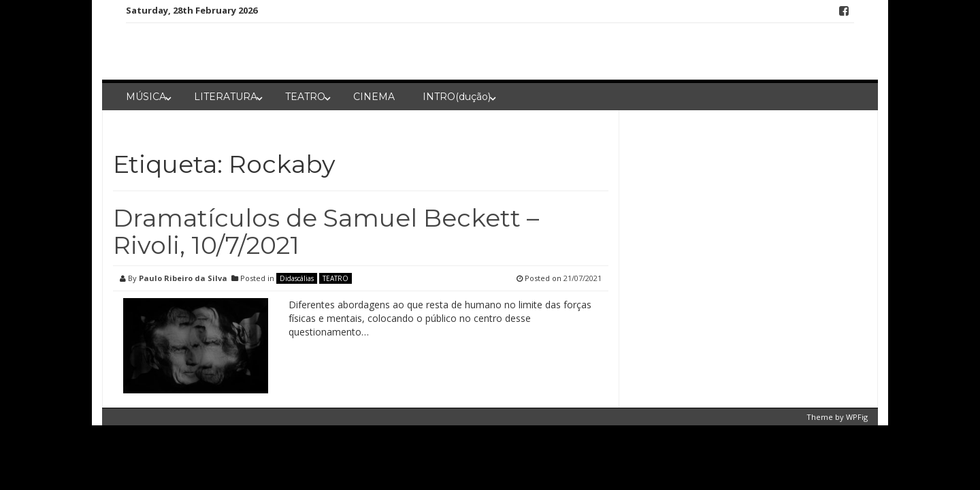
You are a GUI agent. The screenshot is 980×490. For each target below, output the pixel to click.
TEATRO (305, 97)
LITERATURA (226, 97)
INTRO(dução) (457, 97)
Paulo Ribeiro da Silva (183, 278)
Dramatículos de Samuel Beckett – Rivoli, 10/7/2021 (326, 231)
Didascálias (297, 278)
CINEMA (374, 97)
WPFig (857, 417)
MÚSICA (146, 97)
